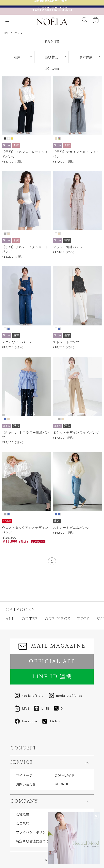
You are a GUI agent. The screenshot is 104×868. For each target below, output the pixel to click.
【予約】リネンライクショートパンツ (25, 249)
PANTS (18, 33)
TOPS (83, 619)
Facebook (26, 721)
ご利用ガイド (65, 775)
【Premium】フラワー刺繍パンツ (26, 435)
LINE (42, 709)
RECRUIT (62, 784)
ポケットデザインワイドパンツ (76, 432)
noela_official (30, 696)
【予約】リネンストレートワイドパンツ (25, 154)
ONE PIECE (57, 619)
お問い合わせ (26, 784)
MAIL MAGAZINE (52, 646)
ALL (10, 619)
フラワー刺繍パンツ (68, 247)
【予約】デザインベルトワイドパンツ (76, 154)
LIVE (22, 709)
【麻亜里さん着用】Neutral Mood (52, 8)
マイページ (24, 775)
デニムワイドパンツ (17, 342)
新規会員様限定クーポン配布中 (52, 3)
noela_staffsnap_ (66, 696)
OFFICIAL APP (52, 661)
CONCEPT (23, 748)
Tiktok (51, 721)
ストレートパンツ (66, 342)
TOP (6, 33)
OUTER (30, 619)
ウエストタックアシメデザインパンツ (25, 530)
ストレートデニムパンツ (71, 528)
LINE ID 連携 (52, 677)
